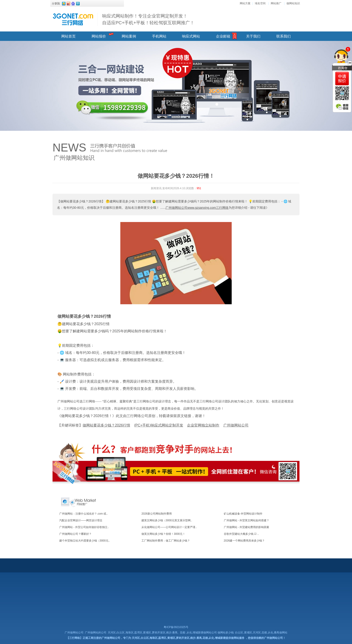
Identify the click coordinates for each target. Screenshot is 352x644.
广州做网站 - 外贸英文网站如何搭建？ (247, 520)
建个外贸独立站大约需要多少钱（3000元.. (85, 541)
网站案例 (129, 36)
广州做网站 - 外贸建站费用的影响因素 (247, 527)
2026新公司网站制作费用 (157, 514)
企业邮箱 (223, 36)
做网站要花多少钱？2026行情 (84, 316)
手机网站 (159, 36)
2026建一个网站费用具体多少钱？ (244, 541)
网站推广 (276, 3)
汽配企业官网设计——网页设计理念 (81, 520)
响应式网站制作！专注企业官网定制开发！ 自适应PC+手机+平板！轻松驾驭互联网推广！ (148, 19)
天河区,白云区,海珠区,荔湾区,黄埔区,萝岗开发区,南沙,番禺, (143, 633)
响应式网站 (191, 36)
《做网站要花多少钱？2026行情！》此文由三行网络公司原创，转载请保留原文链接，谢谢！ (132, 416)
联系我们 (284, 36)
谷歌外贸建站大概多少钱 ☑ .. (241, 534)
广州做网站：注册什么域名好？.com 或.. (84, 514)
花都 (183, 633)
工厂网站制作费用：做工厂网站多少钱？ (166, 541)
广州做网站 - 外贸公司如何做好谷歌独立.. (84, 527)
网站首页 (68, 36)
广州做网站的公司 (96, 633)
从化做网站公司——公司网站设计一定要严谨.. (169, 527)
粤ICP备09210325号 (176, 627)
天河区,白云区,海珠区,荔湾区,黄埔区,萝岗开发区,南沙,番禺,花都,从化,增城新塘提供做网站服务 (188, 638)
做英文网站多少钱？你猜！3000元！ (163, 534)
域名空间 (260, 3)
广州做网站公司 (74, 633)
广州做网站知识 (74, 158)
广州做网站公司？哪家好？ (75, 534)
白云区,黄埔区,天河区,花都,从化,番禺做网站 (261, 633)
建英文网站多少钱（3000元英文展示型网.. (167, 520)
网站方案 (245, 3)
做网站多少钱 (226, 633)
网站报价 (99, 36)
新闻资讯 (156, 188)
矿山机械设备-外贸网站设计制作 (243, 514)
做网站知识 (293, 3)
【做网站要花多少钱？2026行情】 (81, 201)
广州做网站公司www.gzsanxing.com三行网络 (197, 208)
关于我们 (253, 36)
